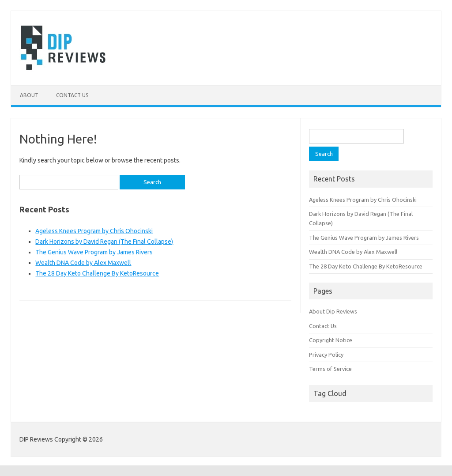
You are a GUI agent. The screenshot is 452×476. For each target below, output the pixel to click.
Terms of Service (330, 369)
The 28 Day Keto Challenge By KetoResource (97, 273)
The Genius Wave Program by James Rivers (94, 252)
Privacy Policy (326, 355)
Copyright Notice (331, 340)
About (29, 95)
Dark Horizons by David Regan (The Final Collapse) (104, 242)
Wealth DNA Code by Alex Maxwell (83, 263)
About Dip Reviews (333, 311)
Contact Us (72, 95)
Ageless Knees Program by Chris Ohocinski (94, 231)
